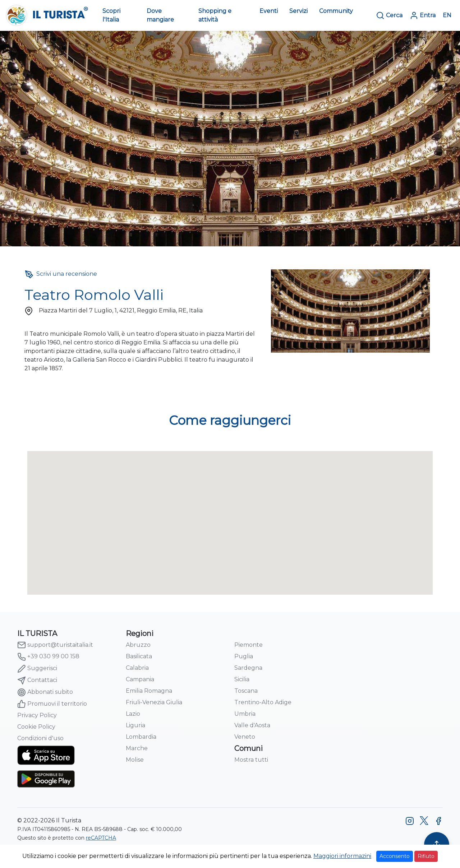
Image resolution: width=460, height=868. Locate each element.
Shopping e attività (215, 15)
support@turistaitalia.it (55, 645)
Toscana (246, 691)
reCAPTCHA (101, 838)
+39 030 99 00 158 (48, 657)
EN (447, 15)
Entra (423, 15)
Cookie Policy (36, 727)
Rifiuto (426, 856)
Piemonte (249, 645)
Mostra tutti (251, 760)
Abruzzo (138, 645)
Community (336, 11)
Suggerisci (37, 669)
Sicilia (242, 679)
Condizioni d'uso (40, 738)
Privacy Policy (37, 715)
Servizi (298, 11)
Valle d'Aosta (252, 725)
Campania (140, 679)
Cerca (389, 15)
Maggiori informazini (342, 856)
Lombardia (141, 737)
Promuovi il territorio (52, 704)
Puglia (244, 656)
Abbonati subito (45, 692)
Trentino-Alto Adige (263, 702)
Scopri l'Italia (111, 15)
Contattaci (37, 681)
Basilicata (139, 656)
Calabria (137, 668)
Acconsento (395, 856)
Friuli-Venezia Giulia (154, 702)
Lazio (133, 714)
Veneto (245, 737)
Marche (137, 748)
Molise (135, 760)
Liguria (135, 725)
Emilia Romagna (149, 691)
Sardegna (248, 668)
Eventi (269, 11)
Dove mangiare (160, 15)
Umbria (245, 714)
